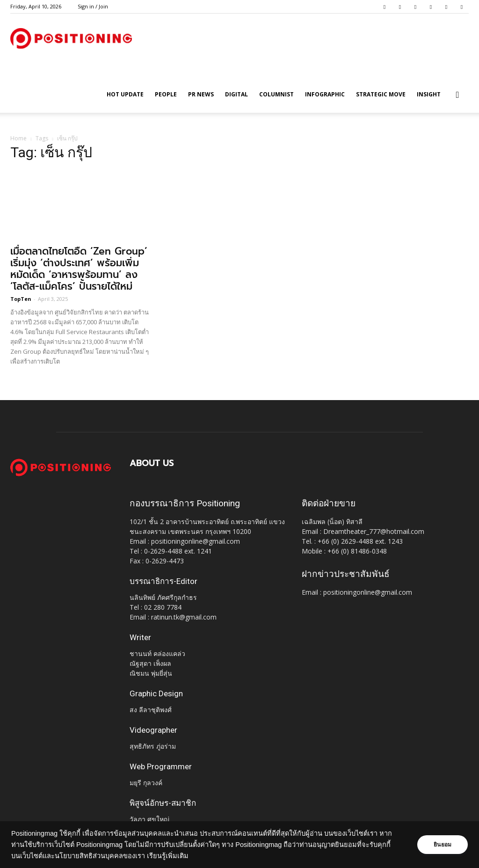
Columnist (276, 94)
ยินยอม (443, 845)
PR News (201, 94)
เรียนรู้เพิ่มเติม (168, 856)
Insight (429, 94)
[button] (457, 95)
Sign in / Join (93, 6)
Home (18, 138)
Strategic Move (381, 94)
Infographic (325, 94)
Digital (236, 94)
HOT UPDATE (125, 94)
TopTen (21, 299)
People (166, 94)
